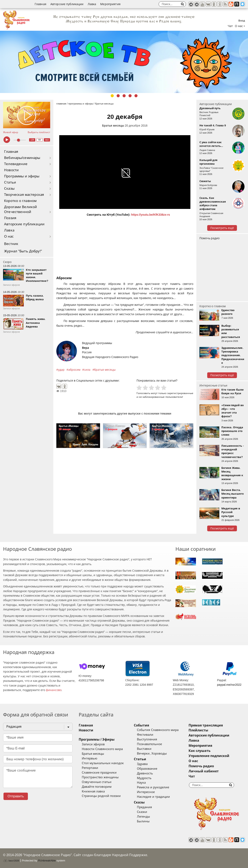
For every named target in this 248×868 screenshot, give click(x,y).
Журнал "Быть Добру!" (23, 251)
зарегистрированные (180, 393)
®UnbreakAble (47, 861)
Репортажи (90, 768)
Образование (147, 769)
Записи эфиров (93, 744)
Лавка (92, 4)
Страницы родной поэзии (101, 796)
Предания (144, 807)
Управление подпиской (209, 756)
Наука (141, 783)
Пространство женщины (100, 777)
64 (40, 140)
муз (47, 140)
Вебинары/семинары (22, 158)
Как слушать (200, 751)
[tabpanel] (124, 62)
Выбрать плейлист (39, 132)
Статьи (10, 182)
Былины (143, 821)
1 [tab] (112, 96)
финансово (54, 690)
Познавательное (149, 744)
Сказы (9, 189)
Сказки (142, 812)
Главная (40, 4)
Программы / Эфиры (97, 739)
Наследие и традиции (153, 797)
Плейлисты (198, 730)
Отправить (16, 796)
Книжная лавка (93, 791)
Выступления (147, 739)
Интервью (89, 758)
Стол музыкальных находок (103, 763)
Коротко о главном (20, 201)
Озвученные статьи (97, 782)
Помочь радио (210, 238)
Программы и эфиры (22, 176)
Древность (145, 773)
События (141, 725)
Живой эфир (11, 132)
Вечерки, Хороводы (152, 754)
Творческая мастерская (24, 195)
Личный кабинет (204, 771)
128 (32, 140)
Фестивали (145, 735)
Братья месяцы (113, 126)
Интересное (146, 792)
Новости (11, 170)
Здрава (142, 764)
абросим (74, 370)
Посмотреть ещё (222, 228)
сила (87, 370)
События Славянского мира (158, 730)
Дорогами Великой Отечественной (20, 209)
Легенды (143, 817)
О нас (9, 236)
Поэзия (10, 218)
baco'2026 (11, 861)
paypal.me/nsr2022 (229, 685)
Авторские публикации (67, 4)
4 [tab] (130, 96)
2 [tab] (118, 96)
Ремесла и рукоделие (153, 787)
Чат (230, 26)
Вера (85, 348)
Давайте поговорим (97, 787)
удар (61, 370)
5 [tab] (136, 96)
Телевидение (16, 164)
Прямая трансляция (206, 725)
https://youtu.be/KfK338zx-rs (151, 215)
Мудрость (144, 778)
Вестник (11, 244)
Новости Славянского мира (102, 749)
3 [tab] (124, 96)
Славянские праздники (99, 773)
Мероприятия (110, 4)
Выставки (144, 749)
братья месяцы (105, 370)
